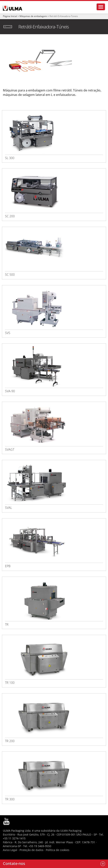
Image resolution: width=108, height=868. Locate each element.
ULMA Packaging (71, 831)
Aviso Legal (10, 850)
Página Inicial (10, 16)
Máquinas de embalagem (33, 16)
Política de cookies (58, 850)
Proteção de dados (32, 850)
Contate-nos (14, 863)
